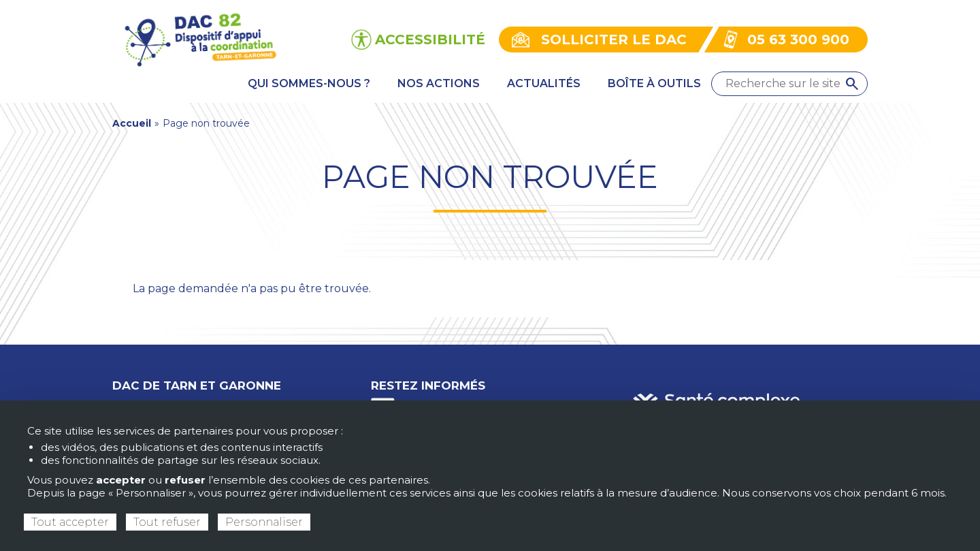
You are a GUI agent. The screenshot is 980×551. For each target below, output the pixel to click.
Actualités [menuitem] (544, 83)
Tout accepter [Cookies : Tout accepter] (70, 522)
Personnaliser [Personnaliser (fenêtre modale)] (264, 522)
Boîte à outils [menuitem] (654, 83)
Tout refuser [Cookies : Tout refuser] (167, 522)
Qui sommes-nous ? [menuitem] (309, 83)
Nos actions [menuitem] (439, 83)
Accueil (132, 123)
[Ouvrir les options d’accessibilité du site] (418, 40)
